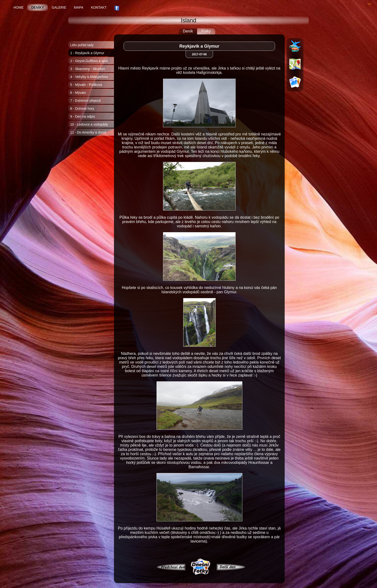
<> (369, 4)
